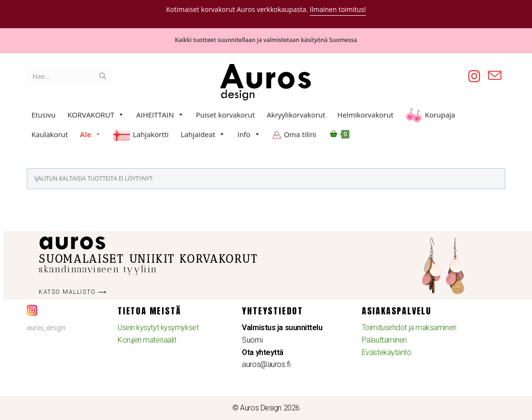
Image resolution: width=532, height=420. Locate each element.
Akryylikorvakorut (296, 115)
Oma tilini (300, 134)
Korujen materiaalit (147, 340)
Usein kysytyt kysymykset (158, 328)
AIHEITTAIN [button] (160, 115)
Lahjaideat (203, 134)
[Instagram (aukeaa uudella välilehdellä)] (474, 76)
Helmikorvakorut (365, 115)
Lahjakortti (151, 134)
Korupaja (440, 115)
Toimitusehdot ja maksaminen (409, 328)
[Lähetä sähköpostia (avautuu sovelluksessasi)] (495, 76)
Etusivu (44, 115)
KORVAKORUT (96, 115)
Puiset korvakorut (225, 115)
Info (249, 134)
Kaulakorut (50, 134)
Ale (91, 134)
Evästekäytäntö (387, 352)
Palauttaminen (384, 340)
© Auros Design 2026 (266, 408)
